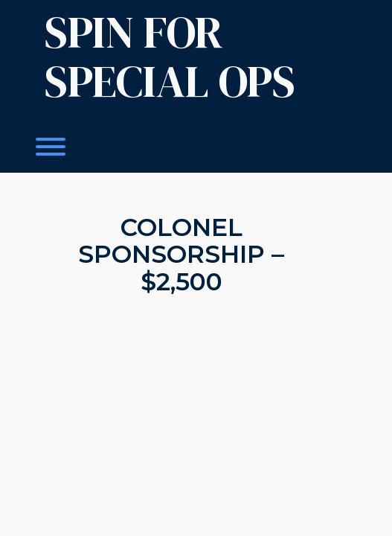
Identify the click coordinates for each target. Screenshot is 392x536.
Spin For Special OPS (170, 57)
